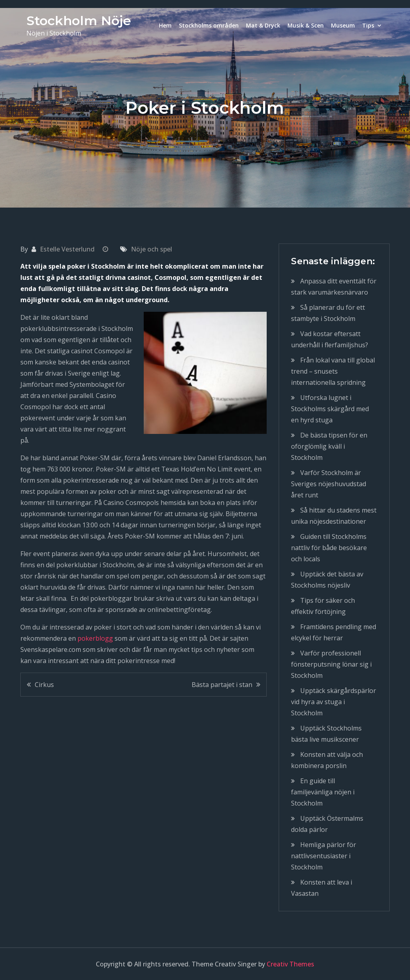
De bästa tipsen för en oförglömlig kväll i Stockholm (329, 446)
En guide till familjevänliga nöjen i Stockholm (323, 792)
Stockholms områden (209, 25)
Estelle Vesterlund (67, 249)
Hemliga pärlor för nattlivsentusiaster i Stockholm (324, 856)
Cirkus (44, 685)
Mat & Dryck (263, 25)
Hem (165, 25)
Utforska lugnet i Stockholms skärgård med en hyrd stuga (330, 409)
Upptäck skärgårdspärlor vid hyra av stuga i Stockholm (334, 702)
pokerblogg (95, 638)
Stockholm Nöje (79, 21)
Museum (343, 25)
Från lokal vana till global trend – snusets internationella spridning (333, 371)
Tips (368, 25)
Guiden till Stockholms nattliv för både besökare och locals (329, 548)
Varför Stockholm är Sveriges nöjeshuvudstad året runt (329, 484)
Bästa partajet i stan (222, 685)
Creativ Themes (290, 964)
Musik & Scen (306, 25)
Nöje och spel (152, 249)
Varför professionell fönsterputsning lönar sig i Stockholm (331, 664)
